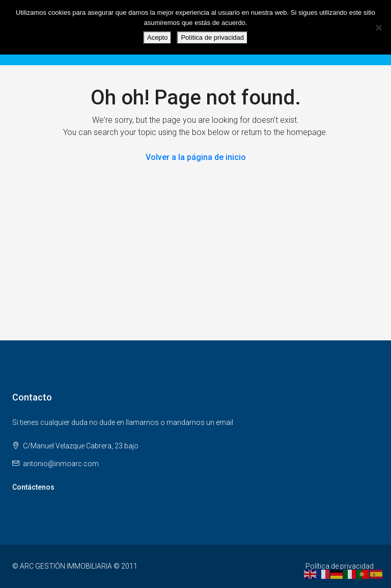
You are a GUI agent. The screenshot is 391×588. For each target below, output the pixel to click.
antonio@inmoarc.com (61, 464)
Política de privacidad (340, 566)
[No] (378, 28)
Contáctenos (33, 487)
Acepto (157, 37)
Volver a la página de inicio (196, 157)
